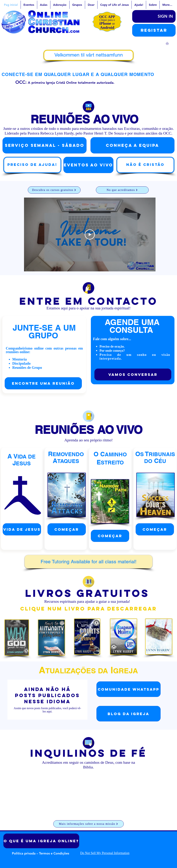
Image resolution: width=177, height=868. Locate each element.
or (114, 24)
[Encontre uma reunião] (43, 383)
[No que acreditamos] (122, 190)
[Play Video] (90, 234)
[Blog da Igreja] (129, 714)
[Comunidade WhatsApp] (129, 689)
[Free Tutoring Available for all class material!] (88, 562)
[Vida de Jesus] (22, 529)
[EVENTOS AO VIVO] (88, 165)
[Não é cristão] (145, 165)
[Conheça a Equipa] (132, 145)
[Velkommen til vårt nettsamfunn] (88, 55)
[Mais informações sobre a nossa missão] (88, 824)
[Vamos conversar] (133, 374)
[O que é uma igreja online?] (41, 841)
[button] (154, 30)
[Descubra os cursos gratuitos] (54, 190)
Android (107, 27)
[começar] (67, 529)
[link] (169, 43)
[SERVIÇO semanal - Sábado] (45, 145)
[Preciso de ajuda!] (32, 165)
